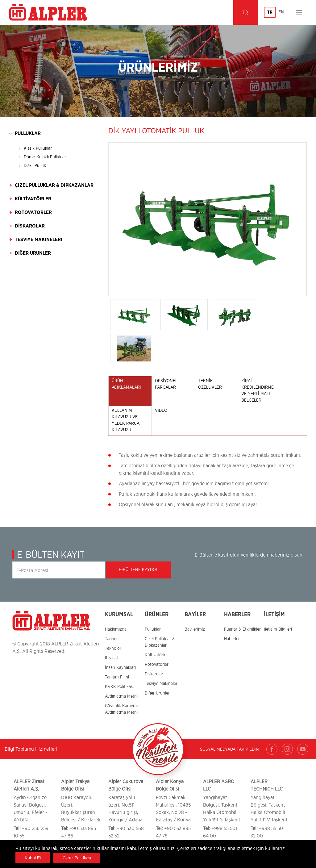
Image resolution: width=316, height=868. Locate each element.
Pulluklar (28, 133)
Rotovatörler (33, 212)
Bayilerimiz (195, 629)
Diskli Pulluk (35, 166)
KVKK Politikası (119, 687)
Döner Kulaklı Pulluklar (45, 157)
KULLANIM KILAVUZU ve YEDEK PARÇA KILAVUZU (126, 420)
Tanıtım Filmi (117, 677)
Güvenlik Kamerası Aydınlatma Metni (122, 709)
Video (161, 411)
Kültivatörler (33, 199)
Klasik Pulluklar (38, 148)
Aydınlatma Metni (121, 696)
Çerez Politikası (77, 858)
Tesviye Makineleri (39, 240)
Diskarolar (30, 226)
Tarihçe (112, 639)
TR (270, 12)
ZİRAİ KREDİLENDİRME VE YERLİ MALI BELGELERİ (258, 391)
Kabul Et (33, 858)
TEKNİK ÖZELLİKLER (210, 384)
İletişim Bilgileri (278, 629)
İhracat (112, 658)
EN (281, 12)
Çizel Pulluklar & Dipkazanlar (54, 185)
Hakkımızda (116, 629)
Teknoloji (113, 649)
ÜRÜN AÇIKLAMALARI (126, 384)
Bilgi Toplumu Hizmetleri (31, 749)
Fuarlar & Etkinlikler (242, 629)
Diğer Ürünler (33, 253)
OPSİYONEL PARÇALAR (166, 384)
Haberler (232, 639)
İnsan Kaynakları (120, 668)
